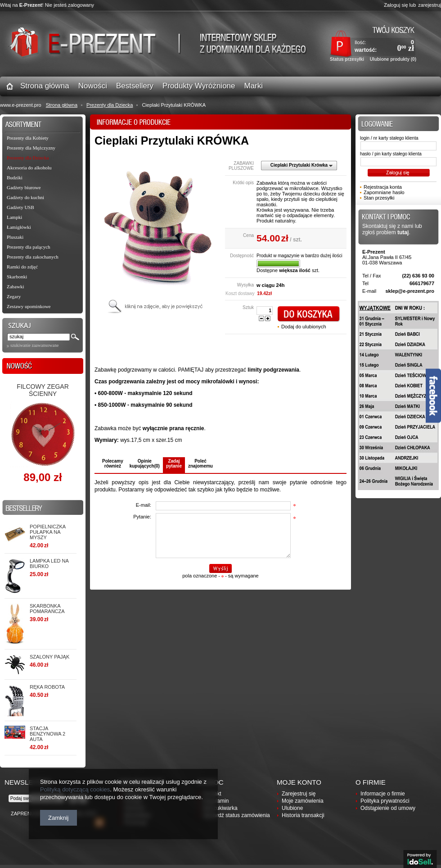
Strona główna (62, 105)
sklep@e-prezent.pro (410, 291)
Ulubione (292, 808)
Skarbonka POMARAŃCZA (47, 609)
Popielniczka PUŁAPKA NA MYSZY (47, 532)
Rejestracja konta (383, 187)
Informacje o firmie (383, 794)
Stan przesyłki (379, 198)
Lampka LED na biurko (49, 564)
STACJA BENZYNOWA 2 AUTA (47, 734)
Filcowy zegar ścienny (43, 390)
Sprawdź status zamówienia (236, 815)
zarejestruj (430, 5)
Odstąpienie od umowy (388, 808)
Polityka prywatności (385, 801)
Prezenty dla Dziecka (110, 105)
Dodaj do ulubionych (304, 327)
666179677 (422, 283)
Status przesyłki (347, 59)
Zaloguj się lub (400, 5)
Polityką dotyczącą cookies (75, 789)
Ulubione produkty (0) (393, 59)
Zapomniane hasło (384, 192)
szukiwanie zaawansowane (34, 345)
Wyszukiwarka (220, 808)
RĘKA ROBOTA (47, 687)
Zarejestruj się (299, 794)
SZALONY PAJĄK (49, 657)
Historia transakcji (303, 815)
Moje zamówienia (303, 801)
